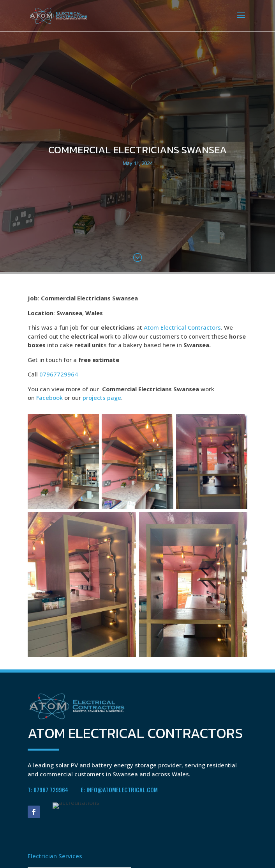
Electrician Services (55, 831)
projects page (102, 398)
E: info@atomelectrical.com (119, 764)
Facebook (49, 398)
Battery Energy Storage (60, 854)
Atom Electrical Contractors (182, 327)
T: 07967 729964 (48, 764)
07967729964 (59, 374)
